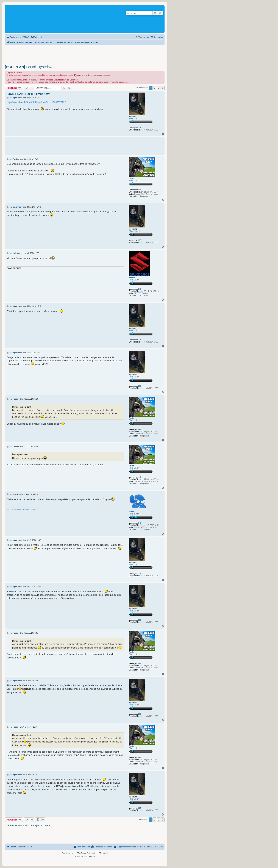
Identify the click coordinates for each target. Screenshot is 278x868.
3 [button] (159, 88)
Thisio (131, 178)
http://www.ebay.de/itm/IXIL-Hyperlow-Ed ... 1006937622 (36, 102)
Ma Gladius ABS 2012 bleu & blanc (22, 509)
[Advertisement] (85, 54)
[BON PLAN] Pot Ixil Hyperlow (29, 67)
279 (140, 289)
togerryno (133, 116)
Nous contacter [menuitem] (82, 847)
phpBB (77, 853)
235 (140, 128)
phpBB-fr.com (89, 856)
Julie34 (132, 278)
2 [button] (155, 88)
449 (140, 190)
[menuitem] (26, 37)
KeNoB (132, 512)
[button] (163, 88)
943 (140, 523)
